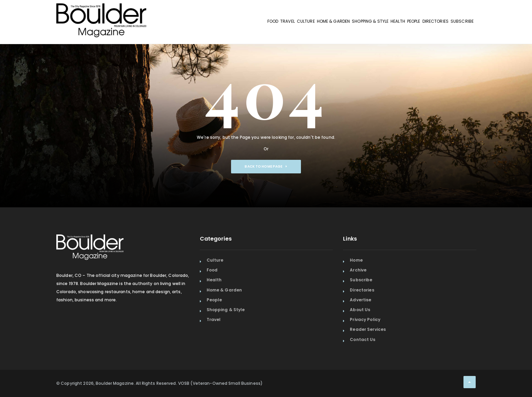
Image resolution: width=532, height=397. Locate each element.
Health (357, 23)
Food (174, 23)
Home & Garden (267, 23)
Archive (358, 270)
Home (356, 260)
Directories (419, 23)
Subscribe (457, 23)
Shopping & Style (317, 23)
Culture (227, 23)
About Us (360, 310)
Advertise (360, 300)
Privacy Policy (365, 319)
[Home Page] (101, 12)
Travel (198, 23)
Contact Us (363, 339)
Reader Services (368, 329)
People (385, 23)
